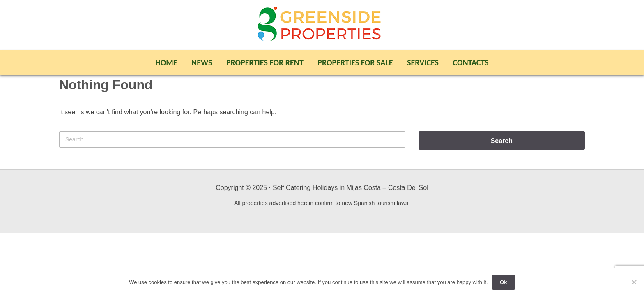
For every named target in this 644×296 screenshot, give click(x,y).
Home (166, 62)
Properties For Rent (265, 62)
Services (423, 62)
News (202, 62)
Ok (503, 282)
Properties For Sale (355, 62)
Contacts (471, 62)
